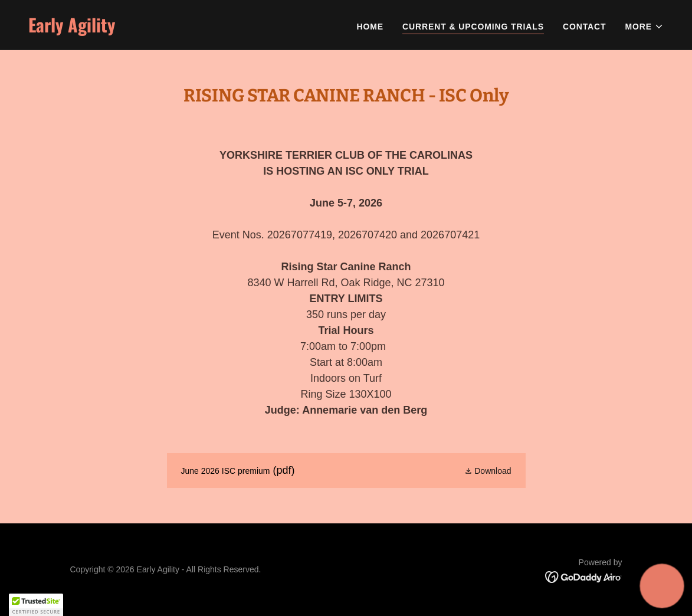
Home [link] (370, 27)
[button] (644, 27)
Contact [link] (585, 27)
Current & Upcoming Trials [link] (473, 27)
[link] (183, 30)
